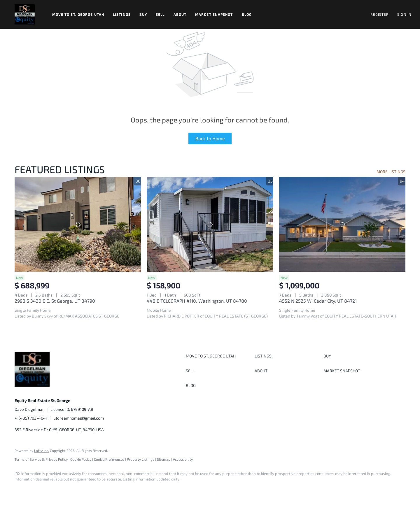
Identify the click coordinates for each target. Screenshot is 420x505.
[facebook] (22, 489)
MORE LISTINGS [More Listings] (391, 172)
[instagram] (72, 489)
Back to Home (210, 138)
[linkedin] (38, 489)
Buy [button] (143, 14)
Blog (247, 14)
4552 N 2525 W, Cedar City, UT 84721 (318, 301)
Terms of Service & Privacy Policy (41, 459)
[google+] (106, 489)
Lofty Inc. (42, 450)
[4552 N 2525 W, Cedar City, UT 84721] (342, 224)
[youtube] (89, 489)
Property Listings (141, 459)
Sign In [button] (404, 14)
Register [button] (379, 14)
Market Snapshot (214, 14)
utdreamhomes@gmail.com (79, 418)
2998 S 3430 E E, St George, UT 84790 (55, 301)
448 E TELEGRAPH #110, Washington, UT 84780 (197, 301)
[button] (25, 14)
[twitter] (55, 489)
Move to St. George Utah (78, 14)
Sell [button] (160, 14)
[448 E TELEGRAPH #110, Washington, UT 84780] (210, 224)
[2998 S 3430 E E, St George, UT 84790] (78, 224)
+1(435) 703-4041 (31, 418)
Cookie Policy (81, 459)
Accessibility (183, 459)
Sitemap (164, 459)
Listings (122, 14)
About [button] (180, 14)
